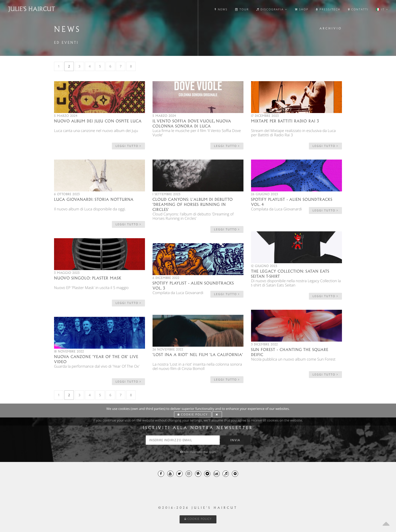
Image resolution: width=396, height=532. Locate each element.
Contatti (358, 9)
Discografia (272, 9)
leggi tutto (128, 146)
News (221, 9)
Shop (302, 9)
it (382, 9)
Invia (235, 440)
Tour (242, 9)
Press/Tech (328, 9)
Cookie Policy (198, 519)
